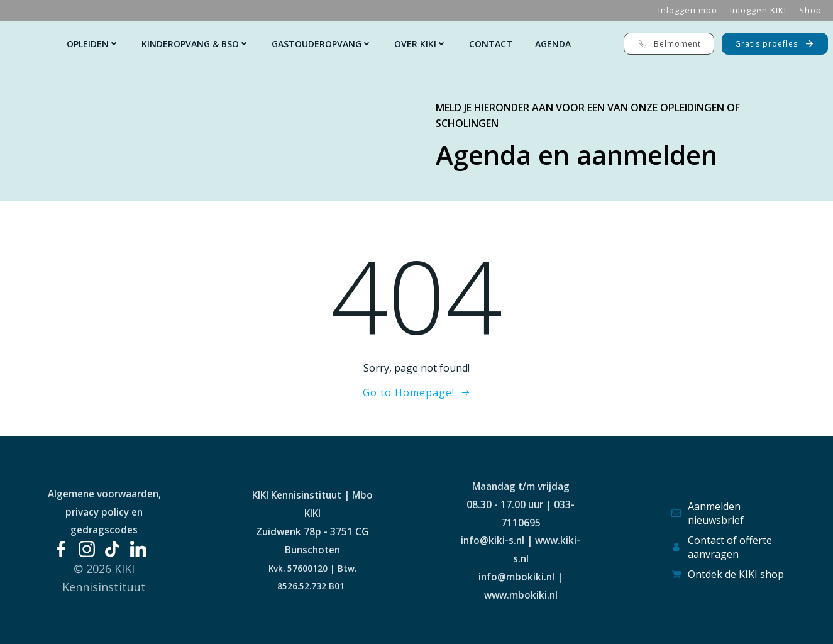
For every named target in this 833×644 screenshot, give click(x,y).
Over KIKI (420, 44)
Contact (491, 44)
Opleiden (93, 44)
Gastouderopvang (322, 44)
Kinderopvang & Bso (195, 44)
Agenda (553, 44)
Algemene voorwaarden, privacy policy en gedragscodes (104, 512)
